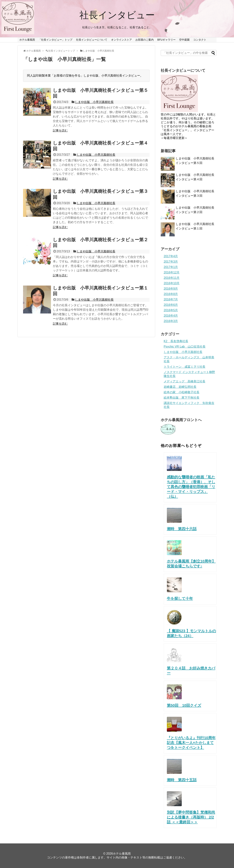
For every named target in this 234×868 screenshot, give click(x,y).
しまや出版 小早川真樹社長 (94, 102)
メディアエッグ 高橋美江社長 (185, 381)
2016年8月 (171, 294)
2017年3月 (171, 262)
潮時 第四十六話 (182, 529)
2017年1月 (171, 267)
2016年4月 (171, 316)
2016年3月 (171, 321)
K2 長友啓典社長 (176, 341)
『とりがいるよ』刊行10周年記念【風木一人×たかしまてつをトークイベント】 (191, 743)
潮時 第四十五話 (182, 780)
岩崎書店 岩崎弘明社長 (180, 387)
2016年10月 (172, 283)
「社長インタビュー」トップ (55, 40)
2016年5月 (171, 310)
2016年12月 (172, 272)
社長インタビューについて (92, 40)
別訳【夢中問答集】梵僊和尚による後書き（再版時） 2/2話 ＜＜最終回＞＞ (191, 817)
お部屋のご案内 (145, 40)
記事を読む (60, 130)
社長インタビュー (117, 15)
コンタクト (200, 40)
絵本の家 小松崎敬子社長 (182, 392)
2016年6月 (171, 305)
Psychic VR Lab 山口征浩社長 (185, 347)
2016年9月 (171, 289)
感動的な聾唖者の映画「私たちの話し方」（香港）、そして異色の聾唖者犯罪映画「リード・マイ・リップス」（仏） (191, 487)
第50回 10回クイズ (184, 705)
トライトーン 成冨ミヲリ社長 (185, 367)
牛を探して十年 (180, 598)
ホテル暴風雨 (27, 40)
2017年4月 (171, 256)
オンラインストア (121, 40)
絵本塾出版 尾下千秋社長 (182, 398)
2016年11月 (172, 278)
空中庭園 (184, 40)
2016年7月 (171, 299)
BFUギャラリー (166, 40)
